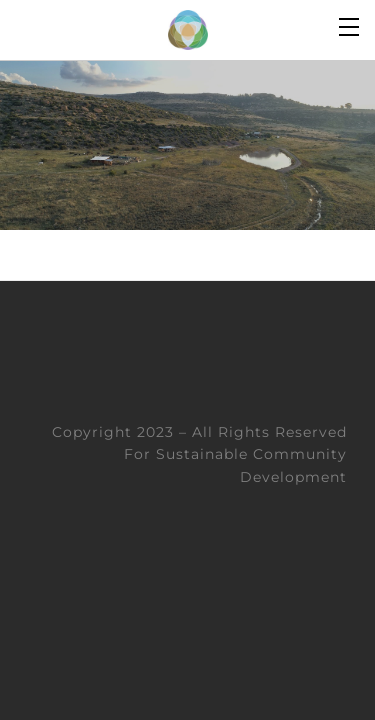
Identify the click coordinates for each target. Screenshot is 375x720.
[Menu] (350, 25)
